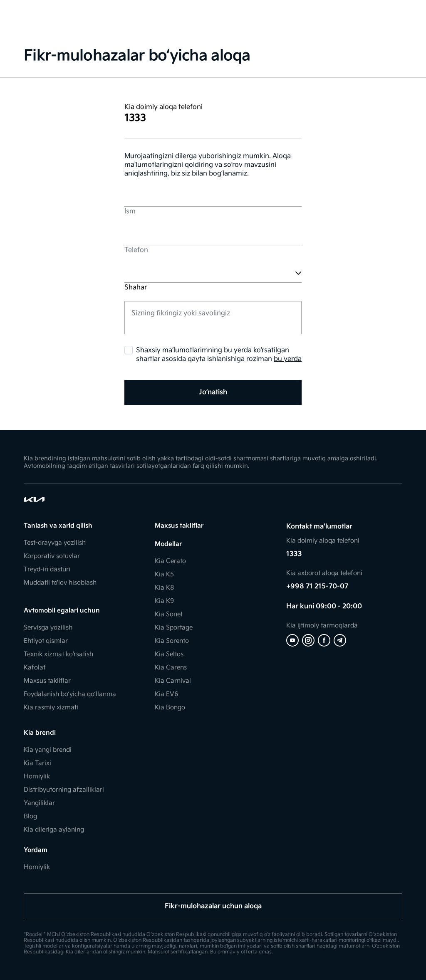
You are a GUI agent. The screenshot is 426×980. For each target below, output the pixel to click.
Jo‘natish (213, 392)
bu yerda (288, 359)
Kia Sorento (172, 641)
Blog (30, 816)
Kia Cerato (170, 561)
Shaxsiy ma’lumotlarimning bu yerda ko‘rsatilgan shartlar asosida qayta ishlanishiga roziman (219, 355)
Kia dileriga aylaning (54, 830)
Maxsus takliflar (47, 681)
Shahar (136, 288)
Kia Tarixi (37, 763)
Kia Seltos (169, 654)
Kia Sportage (174, 628)
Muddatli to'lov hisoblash (60, 583)
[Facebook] (324, 640)
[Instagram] (308, 640)
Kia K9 (164, 601)
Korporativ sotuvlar (52, 556)
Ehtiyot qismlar (46, 641)
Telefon (136, 250)
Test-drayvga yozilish (55, 543)
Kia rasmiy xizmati (51, 707)
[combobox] (125, 273)
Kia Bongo (170, 707)
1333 (294, 554)
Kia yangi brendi (48, 750)
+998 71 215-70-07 (317, 586)
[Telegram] (340, 640)
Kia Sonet (169, 614)
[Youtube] (292, 640)
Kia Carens (171, 668)
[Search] (389, 12)
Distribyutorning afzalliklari (64, 790)
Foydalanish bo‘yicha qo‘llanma (70, 694)
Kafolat (35, 668)
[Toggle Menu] (11, 12)
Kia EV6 (166, 694)
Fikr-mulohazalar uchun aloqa (213, 906)
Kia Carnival (173, 681)
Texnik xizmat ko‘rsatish (58, 654)
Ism (130, 211)
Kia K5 (164, 574)
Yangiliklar (39, 803)
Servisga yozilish (48, 628)
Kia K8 (165, 588)
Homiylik (37, 776)
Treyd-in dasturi (47, 569)
